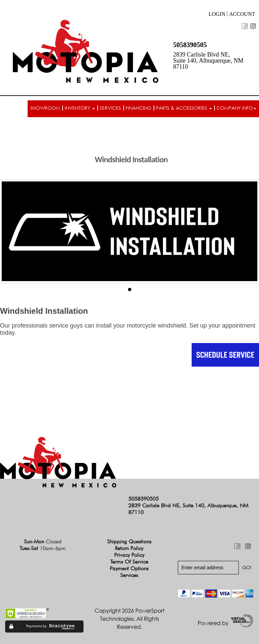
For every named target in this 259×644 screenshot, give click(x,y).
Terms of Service (129, 562)
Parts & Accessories (184, 108)
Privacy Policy (129, 555)
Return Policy (129, 548)
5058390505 (190, 45)
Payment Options (129, 568)
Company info (236, 108)
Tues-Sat (43, 548)
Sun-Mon (43, 541)
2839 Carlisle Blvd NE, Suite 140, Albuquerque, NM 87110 (208, 61)
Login (217, 14)
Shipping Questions (129, 541)
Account (242, 14)
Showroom (45, 108)
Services (110, 108)
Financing (138, 108)
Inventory (80, 108)
